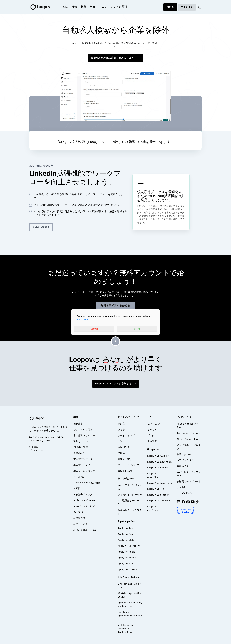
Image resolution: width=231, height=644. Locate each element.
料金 (93, 7)
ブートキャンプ (126, 436)
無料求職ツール (126, 479)
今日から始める (41, 227)
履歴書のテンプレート (189, 482)
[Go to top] (115, 341)
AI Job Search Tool (187, 439)
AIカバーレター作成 (84, 506)
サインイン (187, 7)
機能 (84, 7)
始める (170, 7)
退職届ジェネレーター (130, 495)
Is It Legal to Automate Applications (125, 629)
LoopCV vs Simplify (158, 495)
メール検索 (80, 477)
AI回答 (77, 489)
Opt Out (94, 329)
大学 (120, 442)
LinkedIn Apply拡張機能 (87, 483)
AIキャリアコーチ (83, 524)
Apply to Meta (126, 540)
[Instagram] (188, 503)
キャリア (152, 430)
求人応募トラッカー (84, 436)
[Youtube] (193, 503)
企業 (75, 7)
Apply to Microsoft (129, 546)
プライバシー (36, 451)
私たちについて (156, 424)
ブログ (103, 7)
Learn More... (84, 320)
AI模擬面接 (79, 518)
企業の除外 (80, 453)
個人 (66, 7)
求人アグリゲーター (84, 459)
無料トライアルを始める (115, 306)
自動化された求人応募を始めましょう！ (115, 58)
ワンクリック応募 (83, 430)
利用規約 (34, 447)
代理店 (121, 453)
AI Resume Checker (85, 501)
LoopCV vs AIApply (158, 456)
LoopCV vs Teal (156, 489)
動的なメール (81, 442)
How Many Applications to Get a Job (130, 616)
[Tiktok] (197, 503)
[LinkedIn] (179, 503)
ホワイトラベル (185, 460)
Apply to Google (127, 534)
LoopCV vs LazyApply (160, 462)
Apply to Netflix (127, 558)
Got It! (137, 329)
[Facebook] (183, 503)
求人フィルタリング (84, 471)
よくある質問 (119, 7)
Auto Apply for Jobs (189, 433)
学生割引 (182, 488)
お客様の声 (183, 466)
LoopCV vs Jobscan (158, 501)
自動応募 (78, 424)
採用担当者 (124, 448)
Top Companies (126, 522)
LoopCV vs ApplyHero (160, 483)
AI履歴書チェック (83, 495)
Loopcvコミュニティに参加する (116, 384)
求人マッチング (82, 465)
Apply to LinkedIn (128, 570)
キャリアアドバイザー (130, 465)
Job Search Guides (128, 577)
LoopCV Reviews (186, 493)
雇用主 (121, 424)
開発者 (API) (124, 459)
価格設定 (152, 442)
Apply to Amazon (128, 528)
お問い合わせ (184, 455)
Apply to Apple (126, 552)
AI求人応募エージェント (87, 530)
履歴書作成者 (125, 471)
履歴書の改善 (81, 448)
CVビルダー (80, 512)
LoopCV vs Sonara (158, 468)
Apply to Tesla (126, 564)
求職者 (121, 430)
